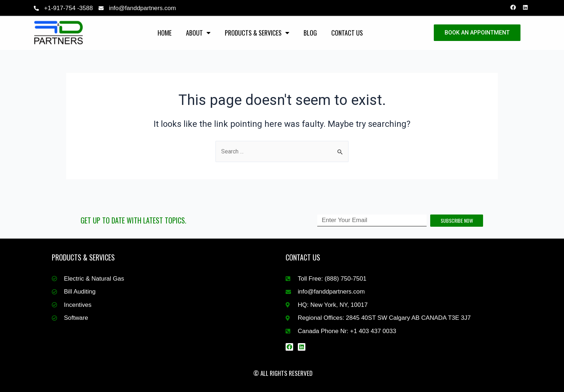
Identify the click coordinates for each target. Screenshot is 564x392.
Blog (310, 33)
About (198, 33)
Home (165, 33)
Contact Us (347, 33)
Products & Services (257, 33)
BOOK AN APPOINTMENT (477, 33)
